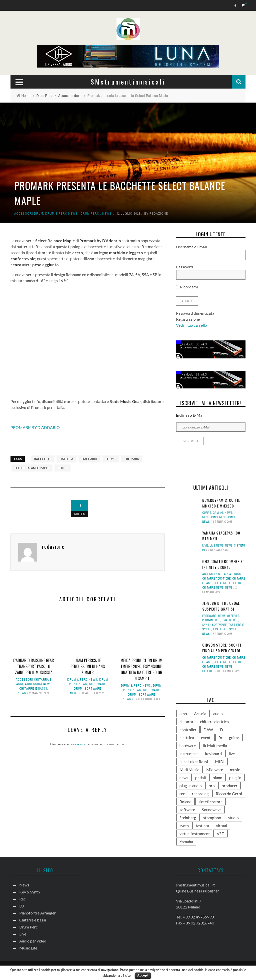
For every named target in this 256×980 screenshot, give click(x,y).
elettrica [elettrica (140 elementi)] (187, 738)
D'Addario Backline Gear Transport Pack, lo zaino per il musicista (34, 666)
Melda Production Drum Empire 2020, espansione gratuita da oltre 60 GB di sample (141, 669)
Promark (132, 459)
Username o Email (191, 247)
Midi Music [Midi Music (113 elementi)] (189, 770)
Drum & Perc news (61, 213)
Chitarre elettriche (229, 583)
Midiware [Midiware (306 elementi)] (215, 770)
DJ (22, 906)
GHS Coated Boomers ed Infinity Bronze (223, 564)
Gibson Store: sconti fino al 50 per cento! (222, 648)
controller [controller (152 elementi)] (188, 729)
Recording (210, 517)
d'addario (89, 459)
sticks (62, 468)
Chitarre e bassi (33, 689)
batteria (66, 459)
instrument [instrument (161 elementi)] (189, 754)
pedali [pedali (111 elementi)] (200, 778)
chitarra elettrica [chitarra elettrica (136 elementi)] (214, 721)
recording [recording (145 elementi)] (200, 794)
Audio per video (33, 941)
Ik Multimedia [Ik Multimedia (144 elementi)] (215, 746)
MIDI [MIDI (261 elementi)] (220, 762)
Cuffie (207, 513)
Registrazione (188, 319)
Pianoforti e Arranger (37, 913)
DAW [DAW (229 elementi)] (208, 729)
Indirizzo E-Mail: (191, 415)
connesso (77, 744)
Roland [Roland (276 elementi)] (185, 802)
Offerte (233, 616)
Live (205, 546)
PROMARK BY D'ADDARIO (35, 427)
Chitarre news (213, 588)
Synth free (230, 620)
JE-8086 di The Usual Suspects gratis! (221, 606)
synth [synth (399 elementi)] (184, 826)
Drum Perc (90, 213)
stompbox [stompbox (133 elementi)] (212, 818)
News (107, 213)
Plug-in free (211, 620)
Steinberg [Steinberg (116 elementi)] (188, 818)
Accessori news (38, 684)
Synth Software (214, 625)
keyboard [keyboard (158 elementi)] (213, 754)
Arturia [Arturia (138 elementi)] (200, 713)
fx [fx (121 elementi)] (220, 738)
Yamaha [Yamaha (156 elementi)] (186, 842)
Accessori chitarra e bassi (222, 574)
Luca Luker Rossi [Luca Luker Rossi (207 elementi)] (194, 762)
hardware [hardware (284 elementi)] (188, 746)
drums (111, 459)
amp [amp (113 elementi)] (183, 713)
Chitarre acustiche (216, 579)
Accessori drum (29, 213)
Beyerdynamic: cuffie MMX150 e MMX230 (221, 503)
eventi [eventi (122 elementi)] (206, 738)
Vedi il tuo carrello (191, 325)
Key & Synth (29, 892)
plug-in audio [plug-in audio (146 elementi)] (191, 786)
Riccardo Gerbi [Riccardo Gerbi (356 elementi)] (229, 794)
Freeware (209, 616)
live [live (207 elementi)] (232, 754)
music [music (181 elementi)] (235, 770)
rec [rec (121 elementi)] (182, 794)
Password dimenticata (195, 313)
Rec (22, 899)
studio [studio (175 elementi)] (233, 818)
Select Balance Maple (32, 468)
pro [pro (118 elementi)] (212, 786)
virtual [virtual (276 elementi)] (221, 826)
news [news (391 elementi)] (184, 778)
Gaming (218, 513)
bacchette (43, 459)
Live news (216, 546)
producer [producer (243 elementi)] (230, 786)
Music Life (28, 948)
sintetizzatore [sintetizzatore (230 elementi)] (210, 802)
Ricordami (187, 287)
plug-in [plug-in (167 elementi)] (235, 778)
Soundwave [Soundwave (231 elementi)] (212, 810)
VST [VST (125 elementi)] (220, 834)
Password (184, 267)
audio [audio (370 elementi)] (218, 713)
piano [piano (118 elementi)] (217, 778)
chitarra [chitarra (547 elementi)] (186, 721)
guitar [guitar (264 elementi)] (234, 738)
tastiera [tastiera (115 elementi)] (202, 826)
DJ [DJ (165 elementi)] (222, 729)
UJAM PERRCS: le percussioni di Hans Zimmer (88, 666)
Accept (143, 975)
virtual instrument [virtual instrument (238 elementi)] (195, 834)
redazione (159, 213)
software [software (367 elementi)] (187, 810)
